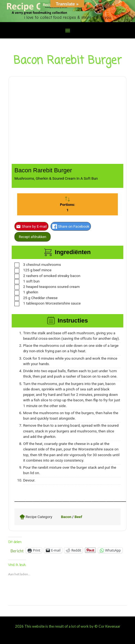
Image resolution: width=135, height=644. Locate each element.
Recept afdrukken (33, 237)
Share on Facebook (71, 226)
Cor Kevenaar (109, 626)
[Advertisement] (67, 123)
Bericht (17, 550)
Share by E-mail (31, 226)
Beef (78, 517)
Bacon (66, 517)
